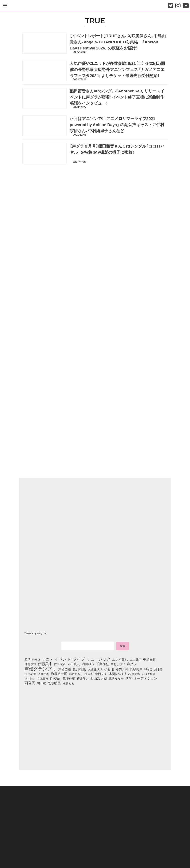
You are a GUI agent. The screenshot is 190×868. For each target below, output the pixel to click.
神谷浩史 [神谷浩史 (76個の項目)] (30, 678)
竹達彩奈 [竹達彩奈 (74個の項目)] (55, 678)
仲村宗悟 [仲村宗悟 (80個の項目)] (30, 664)
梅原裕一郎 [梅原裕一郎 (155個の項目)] (59, 674)
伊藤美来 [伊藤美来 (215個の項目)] (45, 664)
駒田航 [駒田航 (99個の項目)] (41, 683)
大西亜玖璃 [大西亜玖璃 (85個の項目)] (95, 669)
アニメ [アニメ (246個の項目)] (48, 659)
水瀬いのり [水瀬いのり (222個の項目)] (118, 674)
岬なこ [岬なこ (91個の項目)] (148, 669)
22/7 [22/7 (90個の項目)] (27, 659)
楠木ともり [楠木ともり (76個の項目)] (76, 674)
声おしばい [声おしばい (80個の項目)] (118, 664)
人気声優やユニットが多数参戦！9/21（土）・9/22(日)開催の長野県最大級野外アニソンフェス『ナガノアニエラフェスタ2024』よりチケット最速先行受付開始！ (117, 69)
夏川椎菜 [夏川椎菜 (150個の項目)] (79, 669)
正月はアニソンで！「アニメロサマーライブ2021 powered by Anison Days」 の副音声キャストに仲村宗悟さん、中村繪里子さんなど (117, 125)
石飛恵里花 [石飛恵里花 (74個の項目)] (149, 674)
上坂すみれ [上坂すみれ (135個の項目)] (120, 659)
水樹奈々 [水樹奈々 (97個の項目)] (101, 674)
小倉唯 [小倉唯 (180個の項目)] (109, 669)
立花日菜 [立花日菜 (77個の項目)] (43, 678)
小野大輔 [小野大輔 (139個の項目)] (122, 669)
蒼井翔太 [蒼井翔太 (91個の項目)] (83, 678)
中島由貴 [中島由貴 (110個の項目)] (150, 659)
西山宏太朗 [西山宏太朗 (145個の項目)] (99, 678)
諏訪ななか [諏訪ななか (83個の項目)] (116, 678)
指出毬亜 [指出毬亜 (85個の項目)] (30, 674)
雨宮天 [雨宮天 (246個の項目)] (30, 683)
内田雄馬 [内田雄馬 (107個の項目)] (88, 664)
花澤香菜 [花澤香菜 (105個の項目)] (69, 678)
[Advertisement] (95, 188)
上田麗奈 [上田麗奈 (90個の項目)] (136, 659)
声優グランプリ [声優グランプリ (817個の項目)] (40, 668)
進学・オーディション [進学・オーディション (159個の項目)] (141, 678)
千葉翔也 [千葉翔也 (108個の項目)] (102, 664)
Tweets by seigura (35, 633)
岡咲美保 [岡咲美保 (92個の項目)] (136, 669)
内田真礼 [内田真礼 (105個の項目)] (74, 664)
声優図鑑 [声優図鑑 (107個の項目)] (65, 669)
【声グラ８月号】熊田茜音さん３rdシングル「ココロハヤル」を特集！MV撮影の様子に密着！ (117, 149)
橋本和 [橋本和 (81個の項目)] (89, 674)
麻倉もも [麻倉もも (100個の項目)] (69, 683)
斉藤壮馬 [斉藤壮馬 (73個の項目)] (43, 674)
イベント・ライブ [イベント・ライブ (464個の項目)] (70, 659)
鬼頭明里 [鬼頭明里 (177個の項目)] (54, 683)
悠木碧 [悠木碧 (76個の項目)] (158, 669)
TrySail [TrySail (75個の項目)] (36, 659)
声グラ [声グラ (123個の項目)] (132, 664)
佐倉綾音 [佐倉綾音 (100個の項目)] (60, 664)
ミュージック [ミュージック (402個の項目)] (98, 659)
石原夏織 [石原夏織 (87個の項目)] (134, 674)
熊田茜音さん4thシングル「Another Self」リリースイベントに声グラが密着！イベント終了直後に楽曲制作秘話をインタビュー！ (117, 97)
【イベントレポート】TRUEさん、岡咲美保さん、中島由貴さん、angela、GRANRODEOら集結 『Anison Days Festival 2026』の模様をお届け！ (118, 42)
